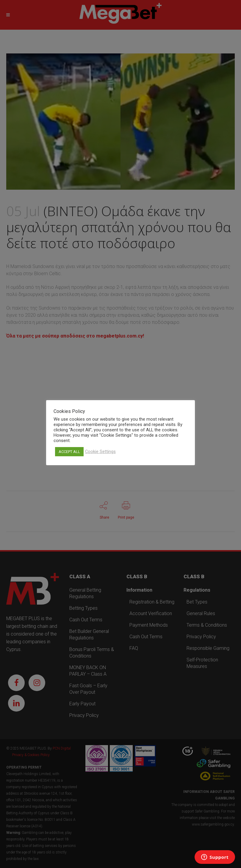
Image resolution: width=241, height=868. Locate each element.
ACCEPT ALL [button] (69, 452)
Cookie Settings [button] (100, 452)
